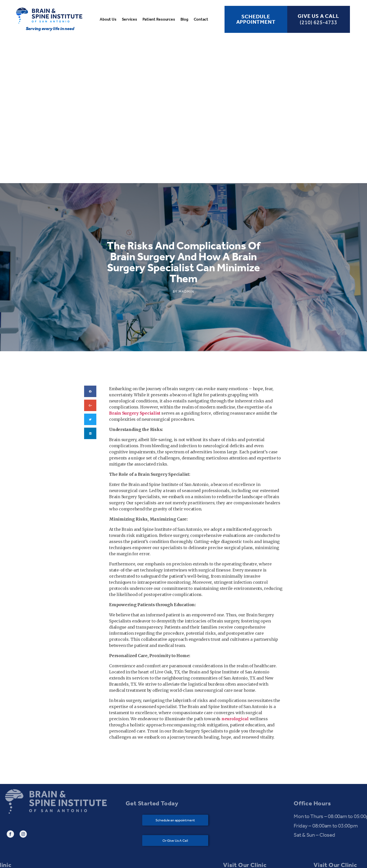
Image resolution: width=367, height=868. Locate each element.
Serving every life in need (50, 29)
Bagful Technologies (242, 859)
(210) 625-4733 (318, 22)
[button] (179, 722)
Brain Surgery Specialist (135, 315)
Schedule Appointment (256, 19)
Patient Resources (159, 19)
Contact (201, 19)
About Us (108, 19)
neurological (235, 620)
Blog (184, 19)
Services (129, 19)
